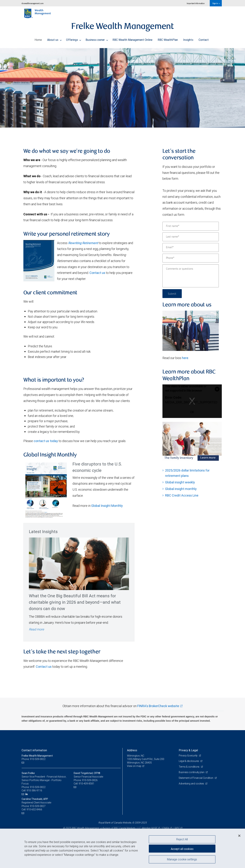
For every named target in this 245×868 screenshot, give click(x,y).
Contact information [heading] (34, 750)
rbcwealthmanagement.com (33, 3)
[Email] (191, 247)
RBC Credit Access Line (182, 495)
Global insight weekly (180, 482)
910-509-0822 (38, 787)
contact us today (46, 441)
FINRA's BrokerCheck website (158, 706)
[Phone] (191, 258)
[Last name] (191, 237)
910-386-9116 (34, 790)
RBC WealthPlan (168, 39)
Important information (196, 3)
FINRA (166, 828)
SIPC (177, 828)
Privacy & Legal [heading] (188, 750)
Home (38, 39)
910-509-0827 (38, 806)
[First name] (191, 226)
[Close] (239, 836)
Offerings (74, 39)
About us (54, 39)
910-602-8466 (34, 809)
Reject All (182, 839)
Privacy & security (188, 756)
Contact (204, 39)
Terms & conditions (189, 767)
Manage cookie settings (182, 860)
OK (192, 412)
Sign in (216, 3)
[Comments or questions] (191, 276)
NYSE (154, 828)
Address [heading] (132, 750)
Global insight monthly (181, 489)
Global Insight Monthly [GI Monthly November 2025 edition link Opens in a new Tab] (107, 506)
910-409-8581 (86, 784)
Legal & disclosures (189, 761)
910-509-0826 (90, 780)
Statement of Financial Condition (196, 778)
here (185, 358)
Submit (172, 294)
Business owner (97, 39)
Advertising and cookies (192, 784)
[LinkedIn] (27, 794)
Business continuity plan (192, 772)
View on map (134, 766)
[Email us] (23, 763)
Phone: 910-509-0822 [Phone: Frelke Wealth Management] (34, 759)
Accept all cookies (182, 848)
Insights (188, 39)
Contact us (97, 273)
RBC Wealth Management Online (132, 39)
